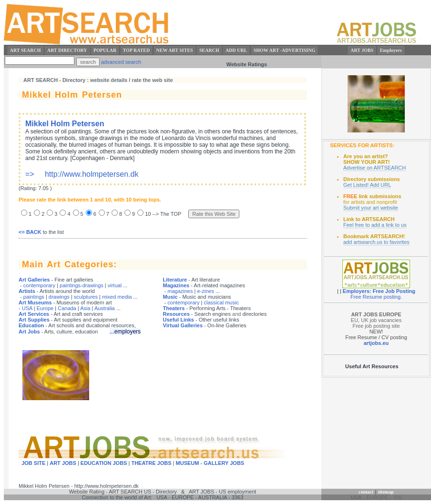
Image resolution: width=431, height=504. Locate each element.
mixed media (117, 297)
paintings (34, 297)
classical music (221, 302)
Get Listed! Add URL (367, 185)
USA (27, 308)
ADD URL (236, 50)
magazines (180, 291)
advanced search (121, 62)
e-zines (205, 291)
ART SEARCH (26, 50)
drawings (59, 297)
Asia (85, 308)
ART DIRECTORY (67, 50)
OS (398, 497)
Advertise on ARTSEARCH (375, 168)
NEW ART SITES (175, 50)
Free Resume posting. (376, 297)
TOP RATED (137, 50)
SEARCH (209, 50)
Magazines (176, 285)
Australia (105, 308)
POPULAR (105, 50)
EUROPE (377, 497)
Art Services (34, 314)
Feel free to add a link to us (375, 225)
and (236, 314)
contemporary (39, 285)
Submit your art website (371, 208)
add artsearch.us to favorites (376, 242)
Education (31, 325)
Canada (67, 308)
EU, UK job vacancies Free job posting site (376, 320)
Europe (45, 308)
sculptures (86, 297)
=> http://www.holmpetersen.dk (162, 149)
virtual (115, 285)
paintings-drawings (82, 285)
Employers (391, 50)
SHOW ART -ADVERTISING (285, 50)
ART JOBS (362, 50)
